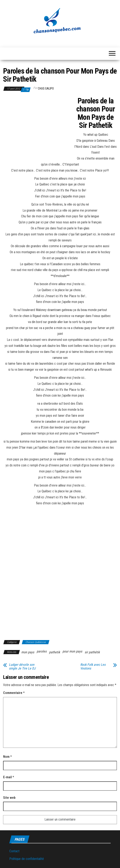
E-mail (9, 777)
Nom (7, 757)
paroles (42, 651)
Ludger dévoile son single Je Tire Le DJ (22, 667)
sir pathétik (92, 652)
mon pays (28, 652)
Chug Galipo (46, 88)
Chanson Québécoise (36, 642)
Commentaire (14, 693)
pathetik (55, 652)
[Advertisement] (38, 128)
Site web (9, 798)
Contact (14, 851)
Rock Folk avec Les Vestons (93, 667)
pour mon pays (72, 651)
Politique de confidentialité (27, 859)
